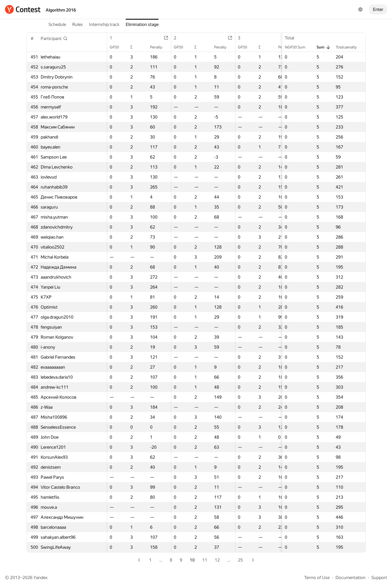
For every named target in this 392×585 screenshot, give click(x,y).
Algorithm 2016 (61, 10)
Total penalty (349, 47)
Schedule (57, 24)
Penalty (159, 47)
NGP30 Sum (298, 47)
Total (293, 38)
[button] (54, 38)
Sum (324, 47)
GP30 (118, 47)
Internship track (104, 24)
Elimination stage (142, 24)
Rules (78, 24)
